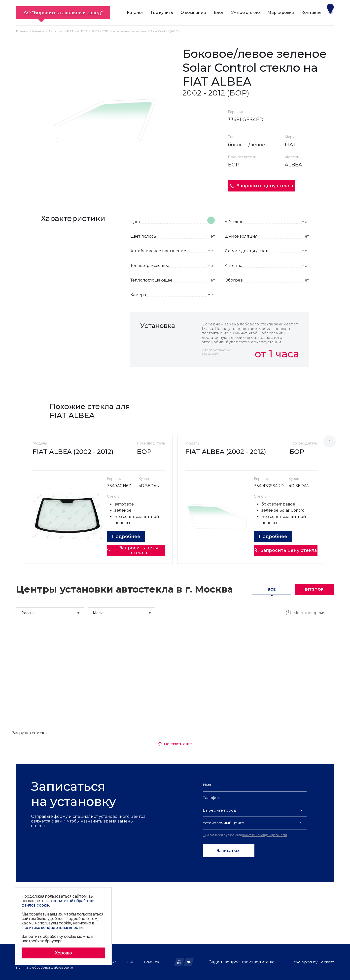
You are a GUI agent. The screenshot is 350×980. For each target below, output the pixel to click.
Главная (22, 31)
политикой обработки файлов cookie (58, 903)
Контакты (311, 13)
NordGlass (151, 962)
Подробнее (126, 537)
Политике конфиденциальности (52, 927)
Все (272, 589)
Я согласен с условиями (245, 835)
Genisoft (326, 962)
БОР (131, 962)
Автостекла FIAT (61, 31)
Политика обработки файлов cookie (44, 967)
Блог (219, 13)
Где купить (162, 13)
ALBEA (82, 31)
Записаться (229, 851)
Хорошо (63, 953)
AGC (114, 962)
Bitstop (314, 589)
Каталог (135, 13)
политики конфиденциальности (265, 835)
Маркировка (281, 13)
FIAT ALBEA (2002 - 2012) (73, 452)
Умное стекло (245, 13)
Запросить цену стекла (261, 186)
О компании (193, 13)
